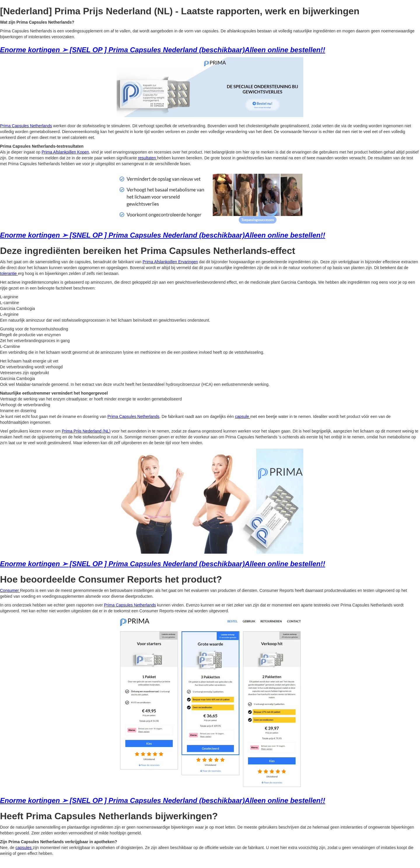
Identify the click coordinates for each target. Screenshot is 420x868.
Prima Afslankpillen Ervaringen (170, 262)
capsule (243, 416)
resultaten (147, 158)
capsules (24, 848)
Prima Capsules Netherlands (26, 126)
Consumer (10, 590)
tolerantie (9, 273)
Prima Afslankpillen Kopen (65, 152)
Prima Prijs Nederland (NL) (86, 431)
